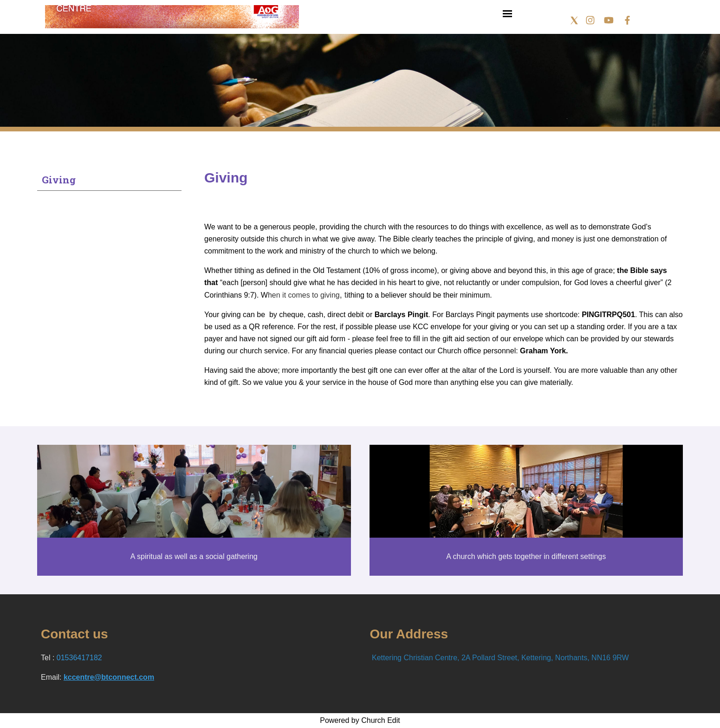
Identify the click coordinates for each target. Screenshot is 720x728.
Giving (59, 180)
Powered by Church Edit (360, 720)
